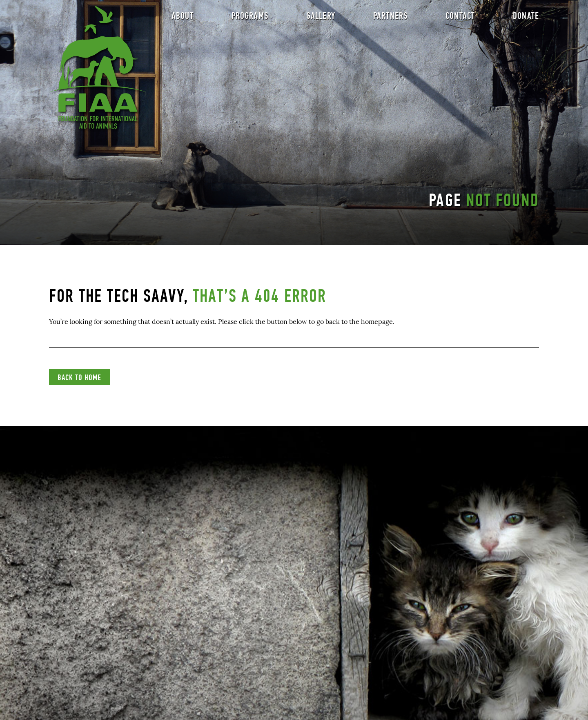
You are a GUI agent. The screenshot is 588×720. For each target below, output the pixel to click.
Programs (250, 19)
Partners (390, 19)
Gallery (321, 19)
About (183, 19)
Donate (526, 19)
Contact (460, 19)
